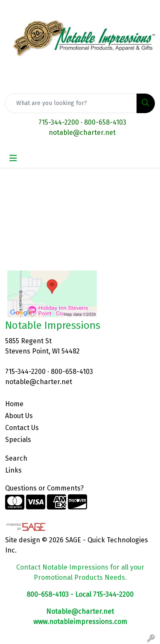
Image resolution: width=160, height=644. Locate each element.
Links (13, 470)
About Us (19, 416)
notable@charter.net (82, 133)
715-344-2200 (59, 122)
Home (14, 404)
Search (16, 458)
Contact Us (22, 428)
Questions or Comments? (44, 488)
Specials (18, 440)
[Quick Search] (71, 103)
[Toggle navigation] (13, 158)
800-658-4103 (105, 122)
